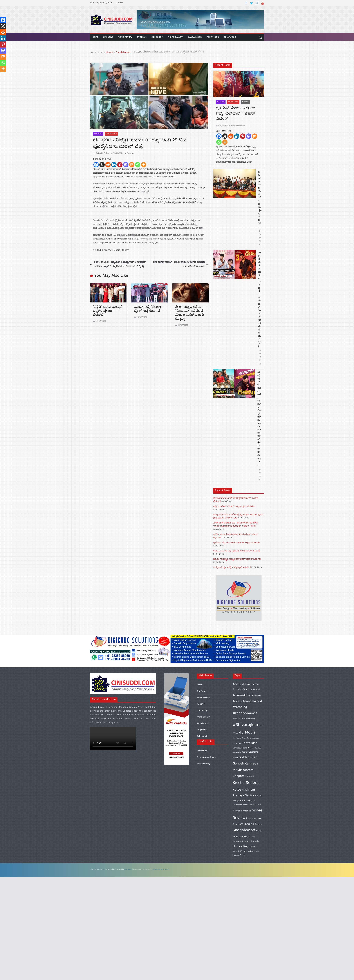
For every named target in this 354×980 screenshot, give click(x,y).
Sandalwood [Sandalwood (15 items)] (244, 830)
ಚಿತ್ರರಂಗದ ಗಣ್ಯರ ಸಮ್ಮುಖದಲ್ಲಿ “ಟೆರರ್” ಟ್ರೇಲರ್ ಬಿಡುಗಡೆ (237, 559)
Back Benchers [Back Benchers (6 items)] (248, 738)
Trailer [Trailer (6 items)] (246, 842)
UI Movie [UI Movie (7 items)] (254, 842)
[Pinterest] (120, 165)
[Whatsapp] (138, 165)
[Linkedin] (114, 165)
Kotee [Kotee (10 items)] (237, 790)
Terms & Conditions (206, 757)
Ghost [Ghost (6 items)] (235, 758)
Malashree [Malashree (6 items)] (237, 805)
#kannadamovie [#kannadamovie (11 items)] (245, 713)
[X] (102, 165)
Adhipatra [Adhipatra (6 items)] (237, 738)
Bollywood (230, 37)
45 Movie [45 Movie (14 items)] (247, 733)
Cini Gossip (157, 37)
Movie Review (125, 37)
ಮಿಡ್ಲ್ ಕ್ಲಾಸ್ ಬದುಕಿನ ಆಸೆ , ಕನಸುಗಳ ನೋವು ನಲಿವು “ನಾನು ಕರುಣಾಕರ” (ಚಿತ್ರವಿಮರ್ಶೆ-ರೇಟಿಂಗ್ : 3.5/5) (259, 419)
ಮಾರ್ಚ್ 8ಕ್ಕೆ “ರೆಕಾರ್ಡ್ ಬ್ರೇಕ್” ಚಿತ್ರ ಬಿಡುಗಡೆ (148, 309)
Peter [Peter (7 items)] (249, 818)
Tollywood (213, 37)
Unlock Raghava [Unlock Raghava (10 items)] (244, 846)
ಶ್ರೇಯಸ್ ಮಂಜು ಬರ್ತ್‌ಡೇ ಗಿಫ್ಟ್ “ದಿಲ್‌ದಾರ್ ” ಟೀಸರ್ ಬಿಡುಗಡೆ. (236, 114)
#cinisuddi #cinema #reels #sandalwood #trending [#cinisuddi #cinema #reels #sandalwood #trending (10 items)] (247, 701)
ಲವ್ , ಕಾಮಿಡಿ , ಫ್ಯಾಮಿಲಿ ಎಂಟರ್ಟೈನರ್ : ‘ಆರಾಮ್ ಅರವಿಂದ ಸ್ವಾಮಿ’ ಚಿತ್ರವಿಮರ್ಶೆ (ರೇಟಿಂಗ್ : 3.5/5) (118, 265)
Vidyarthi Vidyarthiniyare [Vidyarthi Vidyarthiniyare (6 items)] (244, 851)
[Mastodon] (126, 165)
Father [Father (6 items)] (245, 752)
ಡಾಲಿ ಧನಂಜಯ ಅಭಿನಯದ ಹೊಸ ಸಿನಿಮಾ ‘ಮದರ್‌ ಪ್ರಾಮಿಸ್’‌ (236, 536)
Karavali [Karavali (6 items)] (250, 776)
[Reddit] (108, 165)
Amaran (130, 153)
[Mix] (132, 165)
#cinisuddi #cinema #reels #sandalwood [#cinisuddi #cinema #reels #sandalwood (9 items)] (246, 687)
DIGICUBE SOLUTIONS (161, 869)
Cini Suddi (128, 869)
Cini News (108, 37)
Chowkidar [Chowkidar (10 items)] (249, 743)
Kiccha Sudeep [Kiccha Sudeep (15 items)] (246, 783)
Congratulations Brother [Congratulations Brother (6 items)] (244, 748)
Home (95, 37)
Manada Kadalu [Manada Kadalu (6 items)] (249, 805)
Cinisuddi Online (102, 153)
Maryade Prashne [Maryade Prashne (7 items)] (242, 811)
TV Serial (142, 37)
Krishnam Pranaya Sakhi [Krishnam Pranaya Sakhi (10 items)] (244, 793)
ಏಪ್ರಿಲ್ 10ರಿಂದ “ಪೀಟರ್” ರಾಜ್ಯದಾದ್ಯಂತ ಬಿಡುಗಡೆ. (260, 200)
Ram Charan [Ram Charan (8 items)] (245, 824)
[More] (144, 165)
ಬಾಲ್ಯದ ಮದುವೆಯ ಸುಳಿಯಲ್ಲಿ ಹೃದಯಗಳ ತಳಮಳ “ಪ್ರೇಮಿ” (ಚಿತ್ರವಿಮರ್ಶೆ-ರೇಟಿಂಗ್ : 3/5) (260, 300)
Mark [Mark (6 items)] (259, 805)
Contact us (202, 751)
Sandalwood (195, 37)
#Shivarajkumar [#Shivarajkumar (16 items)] (248, 725)
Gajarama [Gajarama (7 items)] (253, 752)
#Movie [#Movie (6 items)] (236, 719)
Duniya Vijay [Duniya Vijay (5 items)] (237, 752)
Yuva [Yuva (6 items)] (242, 855)
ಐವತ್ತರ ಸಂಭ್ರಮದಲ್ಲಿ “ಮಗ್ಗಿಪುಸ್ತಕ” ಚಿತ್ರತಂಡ (232, 567)
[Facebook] (96, 165)
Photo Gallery (175, 37)
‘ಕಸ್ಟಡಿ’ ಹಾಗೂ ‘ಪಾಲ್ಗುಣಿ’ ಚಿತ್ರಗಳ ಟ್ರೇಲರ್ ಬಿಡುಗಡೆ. (108, 311)
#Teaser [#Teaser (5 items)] (236, 733)
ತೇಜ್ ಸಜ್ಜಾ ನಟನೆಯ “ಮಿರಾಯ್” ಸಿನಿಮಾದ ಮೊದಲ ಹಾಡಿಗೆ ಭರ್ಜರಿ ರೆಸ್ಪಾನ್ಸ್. (190, 313)
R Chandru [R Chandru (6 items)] (257, 824)
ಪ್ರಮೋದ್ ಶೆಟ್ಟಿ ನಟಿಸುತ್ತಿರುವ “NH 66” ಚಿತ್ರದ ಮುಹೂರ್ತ (237, 543)
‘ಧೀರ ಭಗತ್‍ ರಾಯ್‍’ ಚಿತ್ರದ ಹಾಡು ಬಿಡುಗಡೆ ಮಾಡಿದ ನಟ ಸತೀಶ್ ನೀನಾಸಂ (180, 265)
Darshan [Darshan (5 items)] (258, 748)
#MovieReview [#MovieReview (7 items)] (248, 719)
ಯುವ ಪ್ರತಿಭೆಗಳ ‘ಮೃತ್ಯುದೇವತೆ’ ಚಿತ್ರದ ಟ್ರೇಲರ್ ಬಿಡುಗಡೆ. (237, 551)
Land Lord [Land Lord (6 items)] (250, 801)
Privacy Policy (203, 764)
